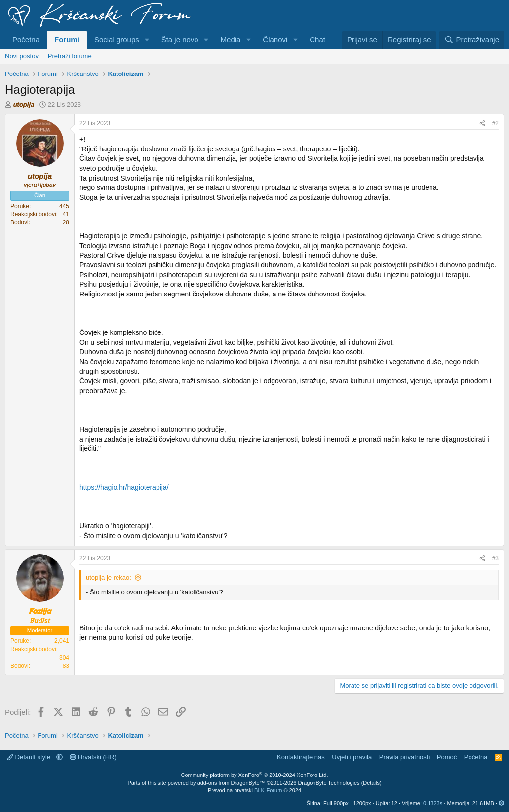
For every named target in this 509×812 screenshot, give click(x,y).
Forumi (67, 40)
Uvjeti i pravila (352, 757)
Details (371, 783)
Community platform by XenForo (255, 775)
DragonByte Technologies (329, 783)
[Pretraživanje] (472, 40)
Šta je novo (180, 40)
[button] (147, 40)
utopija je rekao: (109, 577)
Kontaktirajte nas (301, 757)
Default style (30, 757)
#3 (495, 558)
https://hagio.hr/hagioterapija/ (124, 487)
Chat (317, 40)
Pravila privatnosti (405, 757)
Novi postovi (22, 56)
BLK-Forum (268, 790)
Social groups (117, 40)
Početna (26, 40)
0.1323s (433, 803)
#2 (495, 123)
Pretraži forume (70, 56)
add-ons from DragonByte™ (231, 783)
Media (231, 40)
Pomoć (447, 757)
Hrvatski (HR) (93, 757)
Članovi (275, 40)
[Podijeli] (482, 124)
